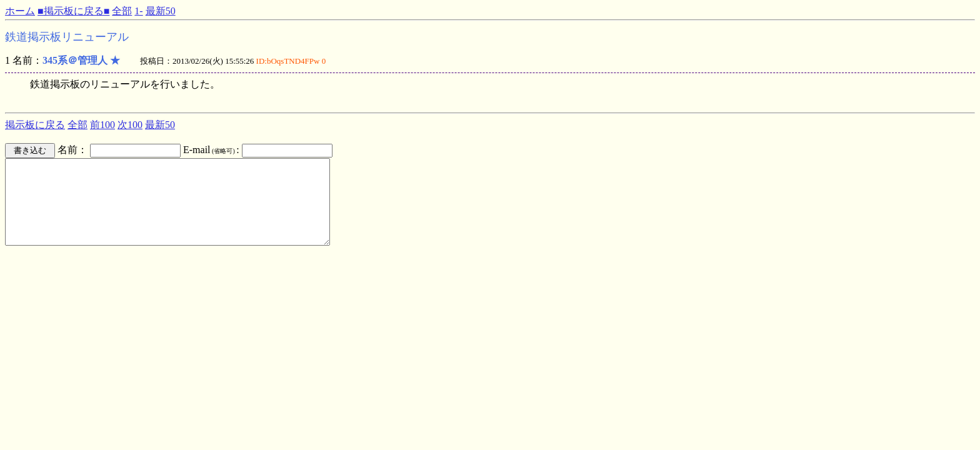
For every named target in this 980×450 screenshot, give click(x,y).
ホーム (20, 11)
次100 (130, 125)
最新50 (161, 11)
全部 (122, 11)
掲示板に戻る (35, 125)
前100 (102, 125)
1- (138, 11)
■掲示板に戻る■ (73, 11)
